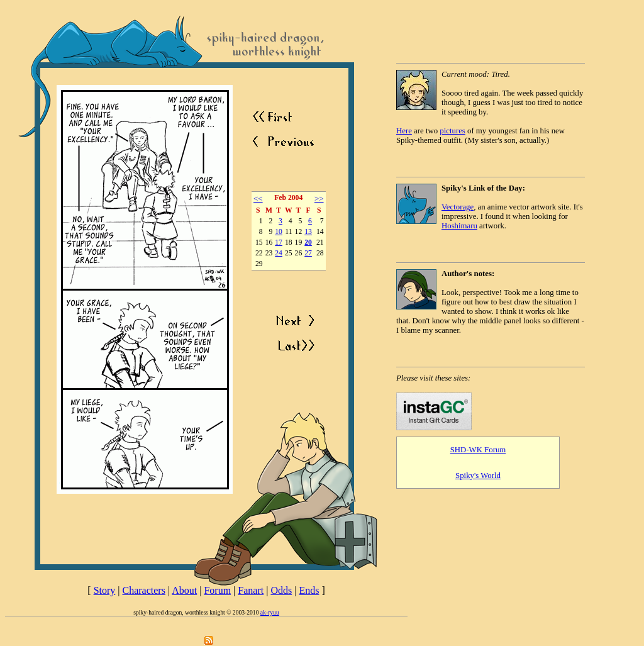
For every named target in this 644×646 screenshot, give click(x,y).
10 (279, 232)
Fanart (251, 590)
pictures (452, 131)
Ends (309, 590)
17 (279, 242)
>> (319, 198)
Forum (217, 590)
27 (308, 253)
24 (279, 253)
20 (308, 242)
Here (404, 131)
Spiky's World (478, 476)
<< (258, 198)
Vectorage (458, 207)
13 (308, 232)
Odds (281, 590)
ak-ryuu (270, 612)
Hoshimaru (459, 226)
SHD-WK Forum (478, 450)
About (184, 590)
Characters (144, 590)
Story (105, 590)
